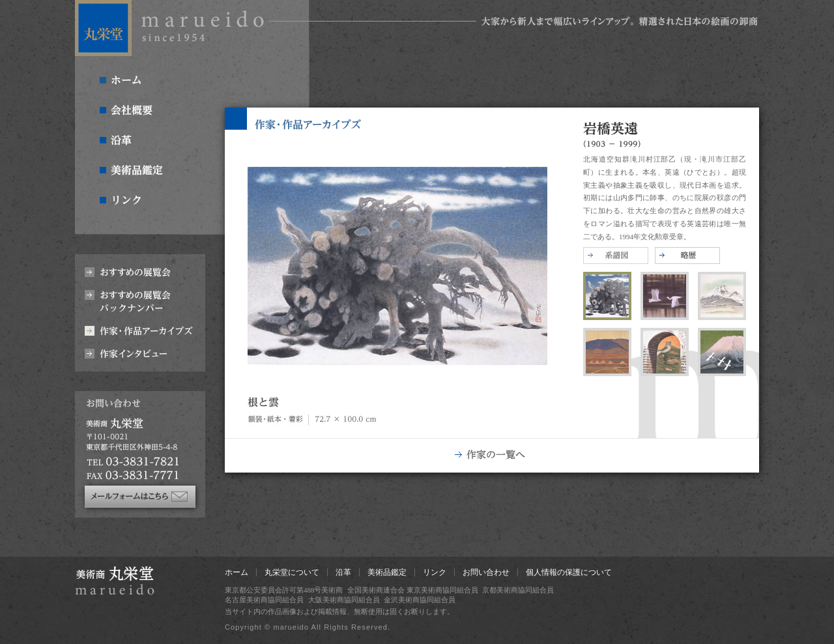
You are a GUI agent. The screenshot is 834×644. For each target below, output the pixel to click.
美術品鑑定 (387, 572)
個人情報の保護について (569, 572)
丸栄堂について (292, 572)
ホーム (237, 572)
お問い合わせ (486, 572)
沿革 (343, 572)
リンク (435, 572)
